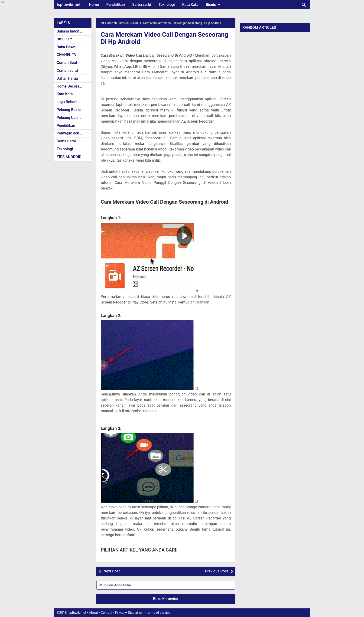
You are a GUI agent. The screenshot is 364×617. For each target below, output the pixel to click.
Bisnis (214, 5)
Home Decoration (71, 86)
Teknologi (167, 5)
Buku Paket (66, 47)
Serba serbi (142, 5)
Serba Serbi (66, 141)
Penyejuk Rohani (70, 133)
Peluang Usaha (69, 118)
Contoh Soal (67, 63)
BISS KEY (64, 39)
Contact (107, 613)
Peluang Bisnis (69, 110)
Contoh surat (67, 70)
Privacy (121, 613)
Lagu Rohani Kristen (73, 102)
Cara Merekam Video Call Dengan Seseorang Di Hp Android (150, 38)
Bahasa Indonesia (71, 31)
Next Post (112, 571)
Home (94, 5)
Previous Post (216, 571)
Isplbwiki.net (69, 5)
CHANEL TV (67, 55)
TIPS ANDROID (69, 157)
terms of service (158, 613)
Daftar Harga (67, 78)
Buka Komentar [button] (166, 599)
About (93, 613)
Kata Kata (190, 5)
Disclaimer (136, 613)
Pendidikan (116, 5)
